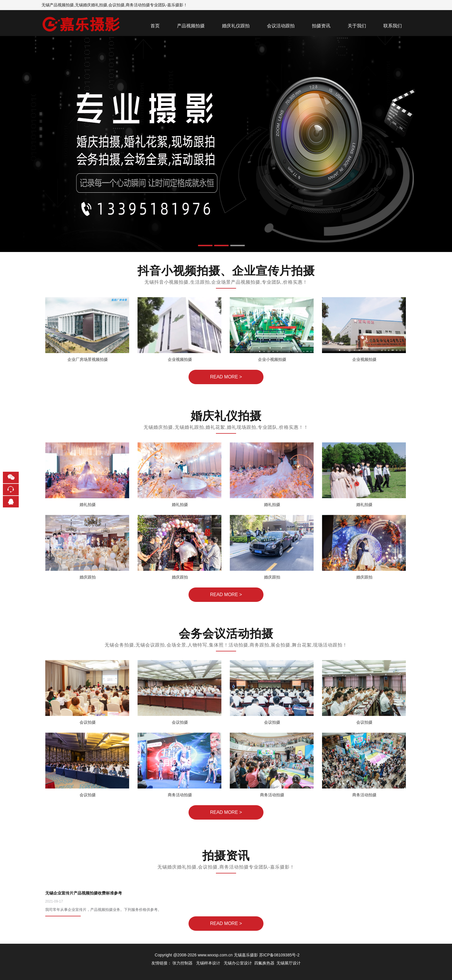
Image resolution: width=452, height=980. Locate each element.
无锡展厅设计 (289, 963)
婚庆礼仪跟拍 (236, 26)
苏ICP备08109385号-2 (279, 955)
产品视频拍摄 (191, 26)
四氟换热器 (264, 963)
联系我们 (393, 26)
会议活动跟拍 (281, 26)
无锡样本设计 (208, 963)
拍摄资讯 (321, 26)
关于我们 (357, 26)
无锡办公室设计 (238, 963)
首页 (155, 26)
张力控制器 (182, 963)
